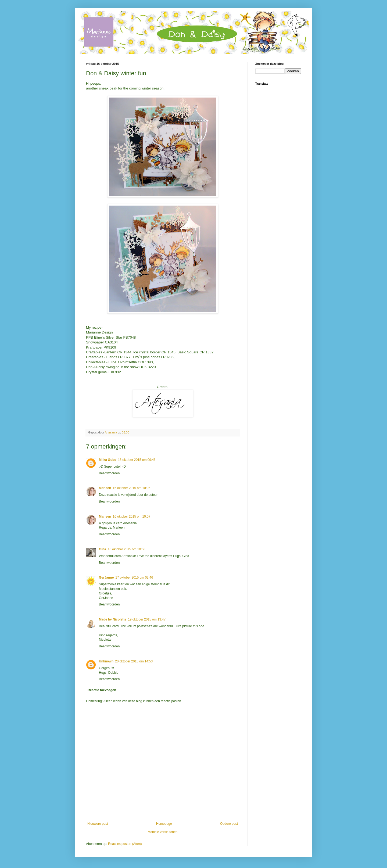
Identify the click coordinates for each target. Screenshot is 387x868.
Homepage (164, 824)
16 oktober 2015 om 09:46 (137, 460)
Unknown (106, 661)
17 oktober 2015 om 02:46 (134, 578)
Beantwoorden (109, 473)
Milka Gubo (108, 460)
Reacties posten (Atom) (125, 844)
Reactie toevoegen (102, 690)
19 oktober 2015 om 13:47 (147, 619)
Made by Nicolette (113, 619)
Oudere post (229, 824)
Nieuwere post (98, 824)
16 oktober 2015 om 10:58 (127, 549)
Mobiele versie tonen (163, 832)
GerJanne (106, 578)
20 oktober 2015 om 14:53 (134, 661)
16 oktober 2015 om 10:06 (131, 488)
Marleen (105, 488)
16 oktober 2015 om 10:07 (131, 517)
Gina (103, 549)
